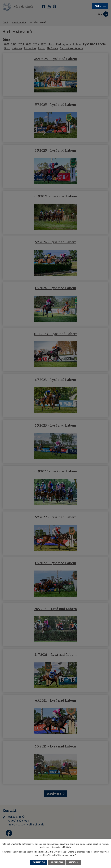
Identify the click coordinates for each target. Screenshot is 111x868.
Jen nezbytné (57, 862)
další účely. (66, 847)
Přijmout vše (39, 862)
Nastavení (73, 862)
